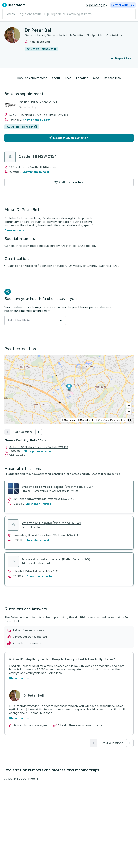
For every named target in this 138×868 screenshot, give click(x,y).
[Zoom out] (129, 411)
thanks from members (29, 643)
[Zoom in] (129, 405)
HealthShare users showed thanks (81, 725)
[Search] (69, 14)
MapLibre (122, 420)
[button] (120, 58)
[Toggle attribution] (129, 420)
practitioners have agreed (31, 637)
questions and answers (30, 630)
